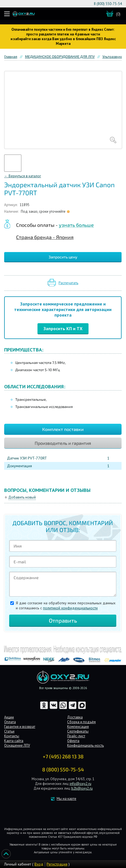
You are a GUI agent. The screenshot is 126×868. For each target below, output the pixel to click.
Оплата (10, 722)
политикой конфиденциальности (70, 608)
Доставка (75, 717)
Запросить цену (63, 257)
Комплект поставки (63, 429)
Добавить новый (22, 497)
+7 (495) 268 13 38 (63, 756)
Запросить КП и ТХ (63, 328)
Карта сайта (14, 741)
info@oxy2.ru (80, 784)
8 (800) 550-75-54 (108, 4)
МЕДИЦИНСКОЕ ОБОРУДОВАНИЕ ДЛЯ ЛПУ (60, 57)
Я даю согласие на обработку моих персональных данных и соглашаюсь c (66, 605)
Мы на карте (66, 799)
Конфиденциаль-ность (85, 745)
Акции (9, 717)
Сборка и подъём (81, 722)
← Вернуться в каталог (23, 176)
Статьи (9, 731)
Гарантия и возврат (20, 727)
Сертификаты (78, 731)
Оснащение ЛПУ (17, 745)
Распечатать (68, 283)
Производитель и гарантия (63, 443)
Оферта (73, 741)
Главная (11, 57)
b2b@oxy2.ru (82, 788)
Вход (39, 864)
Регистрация (57, 864)
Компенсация (78, 727)
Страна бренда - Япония (45, 237)
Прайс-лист (76, 736)
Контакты (12, 736)
